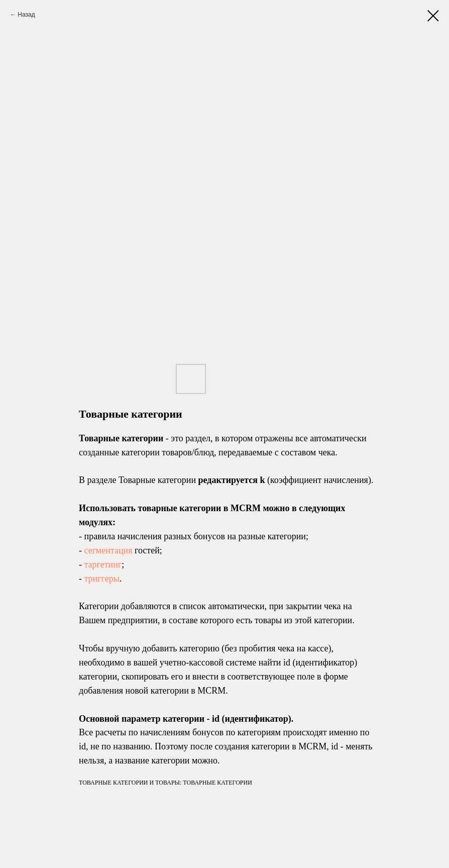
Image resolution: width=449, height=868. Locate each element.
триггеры (102, 578)
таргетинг (103, 564)
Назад (26, 15)
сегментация (108, 550)
